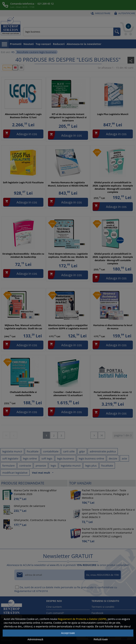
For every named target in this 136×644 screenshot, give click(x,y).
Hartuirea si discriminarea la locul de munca (113, 327)
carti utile (69, 451)
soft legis (47, 458)
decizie (113, 458)
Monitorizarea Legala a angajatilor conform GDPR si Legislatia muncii (68, 327)
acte (124, 458)
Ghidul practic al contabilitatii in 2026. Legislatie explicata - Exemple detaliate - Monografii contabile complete (113, 187)
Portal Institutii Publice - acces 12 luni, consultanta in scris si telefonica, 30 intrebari (113, 395)
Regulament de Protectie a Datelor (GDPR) (82, 619)
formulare (8, 465)
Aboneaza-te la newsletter (84, 44)
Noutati (29, 44)
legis (53, 465)
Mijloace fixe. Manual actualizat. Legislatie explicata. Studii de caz (23, 327)
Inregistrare (100, 13)
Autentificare (124, 13)
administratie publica (103, 451)
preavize (41, 465)
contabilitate (51, 451)
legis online (30, 458)
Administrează (35, 639)
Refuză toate (101, 639)
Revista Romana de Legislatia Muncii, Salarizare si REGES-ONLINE (68, 184)
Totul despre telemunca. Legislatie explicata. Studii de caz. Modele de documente (68, 257)
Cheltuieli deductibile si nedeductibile (23, 394)
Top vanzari (43, 44)
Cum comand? (55, 613)
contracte (25, 465)
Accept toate (68, 633)
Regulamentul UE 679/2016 (31, 591)
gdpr (82, 451)
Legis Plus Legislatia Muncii (113, 114)
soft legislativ (10, 458)
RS (13, 52)
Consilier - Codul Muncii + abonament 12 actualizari (68, 394)
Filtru (7, 68)
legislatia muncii (12, 451)
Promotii (16, 44)
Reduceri (59, 44)
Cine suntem (54, 607)
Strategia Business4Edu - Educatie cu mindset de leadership (23, 255)
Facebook (97, 613)
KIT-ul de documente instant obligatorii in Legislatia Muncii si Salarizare (68, 117)
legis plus (91, 465)
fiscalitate (33, 451)
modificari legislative (15, 473)
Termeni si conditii (103, 607)
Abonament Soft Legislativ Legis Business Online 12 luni (23, 116)
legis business (66, 458)
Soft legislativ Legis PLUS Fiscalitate (23, 182)
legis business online (91, 458)
